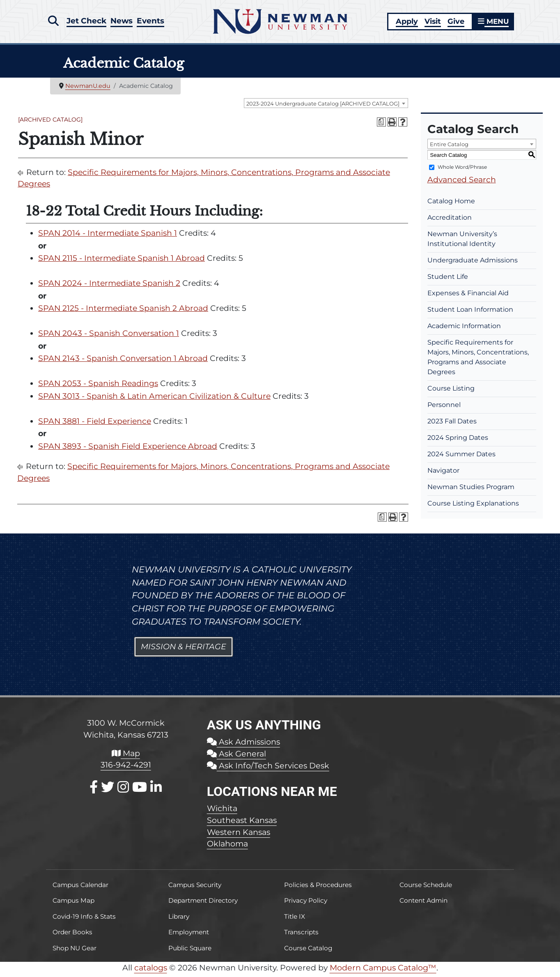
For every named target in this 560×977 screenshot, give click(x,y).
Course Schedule (426, 888)
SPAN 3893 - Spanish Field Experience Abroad (128, 449)
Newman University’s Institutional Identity (462, 242)
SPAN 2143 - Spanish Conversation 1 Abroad (123, 362)
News (122, 21)
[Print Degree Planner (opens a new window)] (381, 125)
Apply (406, 23)
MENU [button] (493, 23)
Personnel (444, 408)
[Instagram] (123, 790)
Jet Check (87, 21)
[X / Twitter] (108, 790)
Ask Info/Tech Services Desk (268, 769)
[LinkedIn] (156, 790)
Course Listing (451, 392)
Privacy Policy (306, 904)
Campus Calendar (80, 888)
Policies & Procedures (318, 888)
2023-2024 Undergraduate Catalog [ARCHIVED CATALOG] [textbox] (323, 107)
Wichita (222, 811)
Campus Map (73, 904)
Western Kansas (239, 835)
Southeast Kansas (242, 823)
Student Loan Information (470, 313)
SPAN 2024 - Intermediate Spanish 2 (109, 286)
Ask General (236, 757)
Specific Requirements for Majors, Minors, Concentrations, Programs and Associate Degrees (478, 360)
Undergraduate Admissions (473, 263)
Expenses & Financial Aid (468, 296)
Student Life (448, 280)
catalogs (151, 971)
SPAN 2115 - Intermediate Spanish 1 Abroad (122, 261)
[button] (53, 22)
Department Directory (203, 904)
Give (455, 23)
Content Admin (423, 904)
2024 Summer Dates (461, 457)
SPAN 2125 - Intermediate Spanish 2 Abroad (123, 311)
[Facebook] (94, 790)
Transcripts (301, 935)
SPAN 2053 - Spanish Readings (98, 387)
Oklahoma (227, 847)
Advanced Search (462, 183)
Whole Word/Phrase (462, 170)
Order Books (72, 935)
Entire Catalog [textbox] (449, 147)
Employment (189, 935)
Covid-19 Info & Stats (84, 919)
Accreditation (450, 221)
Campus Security (195, 888)
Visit (431, 23)
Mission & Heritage (184, 650)
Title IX (295, 919)
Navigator (443, 474)
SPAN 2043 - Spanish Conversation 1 (109, 337)
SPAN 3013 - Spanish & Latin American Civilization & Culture (154, 399)
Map (126, 756)
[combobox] (326, 106)
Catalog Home (451, 204)
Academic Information (464, 329)
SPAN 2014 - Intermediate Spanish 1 (108, 236)
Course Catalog (308, 951)
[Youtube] (140, 790)
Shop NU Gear (75, 951)
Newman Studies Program (471, 490)
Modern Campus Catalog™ (383, 971)
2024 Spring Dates (458, 441)
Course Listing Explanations (473, 507)
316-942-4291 (126, 768)
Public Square (190, 951)
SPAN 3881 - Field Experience (95, 424)
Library (179, 919)
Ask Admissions (243, 745)
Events (152, 21)
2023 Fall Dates (452, 424)
